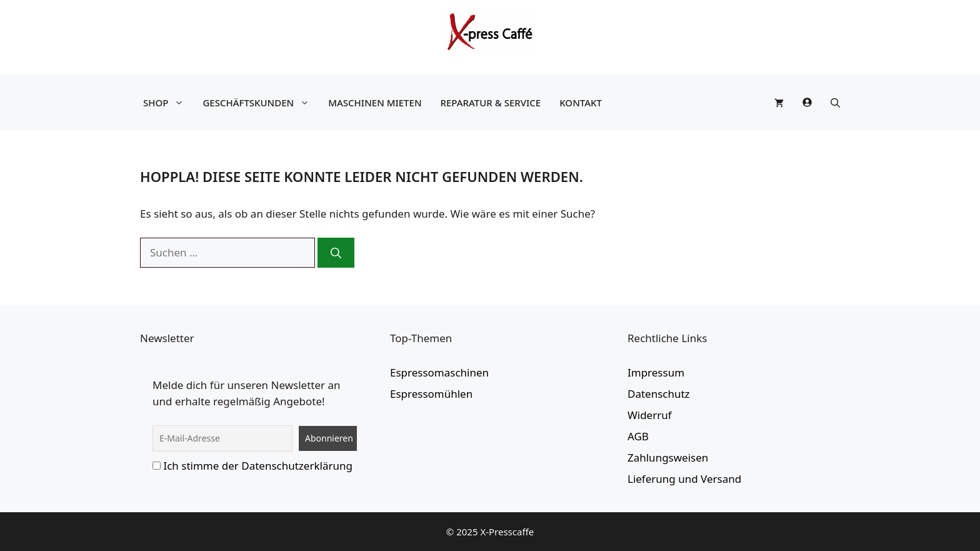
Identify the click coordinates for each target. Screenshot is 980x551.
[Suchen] (336, 253)
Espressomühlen (431, 394)
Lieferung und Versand (684, 479)
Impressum (656, 372)
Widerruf (650, 415)
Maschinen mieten (375, 103)
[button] (835, 103)
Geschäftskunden (259, 103)
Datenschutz (659, 394)
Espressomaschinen (439, 372)
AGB (638, 436)
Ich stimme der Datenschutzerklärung (258, 466)
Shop (167, 103)
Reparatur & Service (491, 103)
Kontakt (581, 103)
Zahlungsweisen (668, 457)
